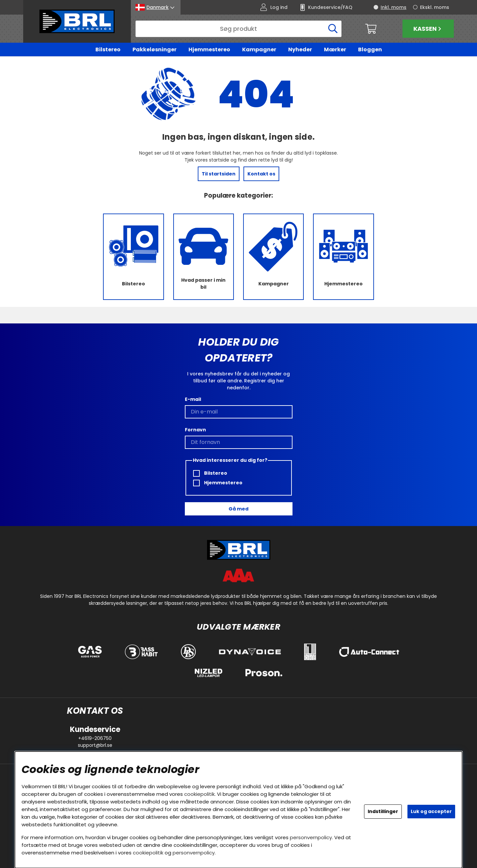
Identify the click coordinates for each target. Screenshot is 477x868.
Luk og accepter (431, 811)
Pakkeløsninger (155, 49)
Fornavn (195, 430)
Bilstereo (108, 49)
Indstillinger (383, 811)
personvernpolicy (311, 837)
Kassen (428, 29)
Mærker (335, 49)
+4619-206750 (95, 738)
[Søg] (238, 29)
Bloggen (370, 49)
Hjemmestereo (209, 49)
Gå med (238, 509)
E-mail (193, 400)
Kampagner (259, 49)
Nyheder (300, 49)
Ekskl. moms (435, 7)
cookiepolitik (199, 794)
